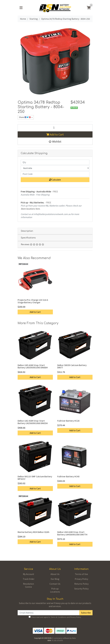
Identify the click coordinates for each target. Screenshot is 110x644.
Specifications (28, 238)
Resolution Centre (28, 585)
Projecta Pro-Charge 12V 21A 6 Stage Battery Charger (33, 301)
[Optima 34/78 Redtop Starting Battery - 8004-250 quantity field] (55, 127)
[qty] (55, 162)
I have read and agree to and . (55, 617)
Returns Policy (81, 584)
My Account (28, 574)
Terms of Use (81, 574)
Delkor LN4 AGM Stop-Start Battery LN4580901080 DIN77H (72, 533)
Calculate (55, 180)
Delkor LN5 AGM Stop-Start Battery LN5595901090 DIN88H (33, 366)
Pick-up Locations (55, 590)
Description (27, 231)
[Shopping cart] (89, 8)
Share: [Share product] (25, 117)
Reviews (32, 245)
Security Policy (81, 589)
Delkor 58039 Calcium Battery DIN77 (72, 366)
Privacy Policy (81, 579)
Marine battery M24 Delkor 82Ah (33, 532)
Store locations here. (30, 209)
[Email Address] (49, 613)
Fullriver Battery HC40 (68, 476)
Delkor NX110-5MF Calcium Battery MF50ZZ (35, 478)
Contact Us (55, 584)
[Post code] (55, 174)
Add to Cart (55, 134)
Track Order (29, 579)
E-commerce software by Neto (64, 638)
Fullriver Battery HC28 (68, 421)
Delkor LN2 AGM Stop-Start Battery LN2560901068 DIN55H (33, 422)
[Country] (55, 168)
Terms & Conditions (58, 617)
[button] (55, 141)
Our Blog (55, 579)
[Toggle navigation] (21, 8)
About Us (55, 574)
